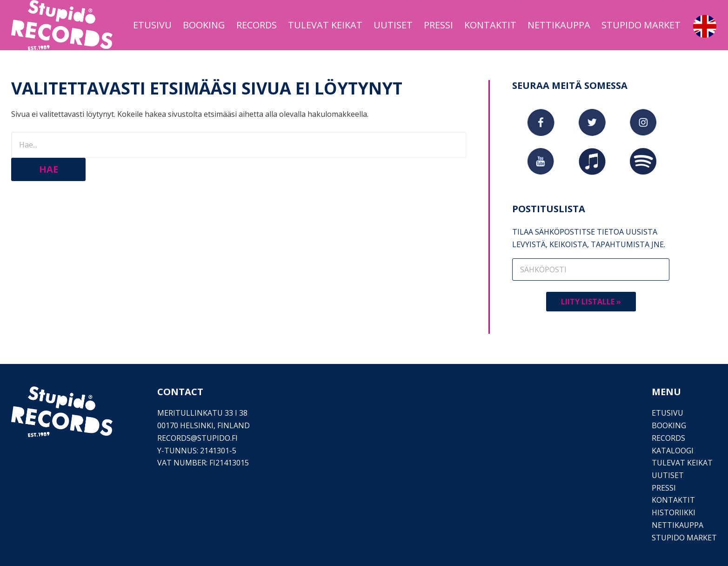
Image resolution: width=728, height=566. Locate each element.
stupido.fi (217, 438)
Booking (669, 425)
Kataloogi (673, 451)
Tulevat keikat (682, 463)
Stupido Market (684, 538)
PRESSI (664, 488)
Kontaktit (673, 500)
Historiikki (674, 512)
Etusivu (668, 413)
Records (668, 438)
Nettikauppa (678, 525)
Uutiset (668, 475)
